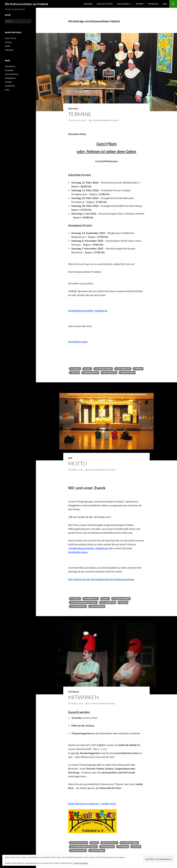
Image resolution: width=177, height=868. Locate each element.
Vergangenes (123, 4)
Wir (70, 458)
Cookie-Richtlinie (81, 863)
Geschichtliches (105, 4)
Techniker (123, 847)
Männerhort (10, 66)
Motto (77, 463)
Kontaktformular (78, 342)
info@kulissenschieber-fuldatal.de (88, 310)
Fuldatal (75, 369)
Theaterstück (109, 373)
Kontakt (140, 4)
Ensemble (88, 4)
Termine (80, 114)
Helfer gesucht (110, 843)
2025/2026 (73, 109)
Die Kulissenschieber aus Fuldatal (26, 4)
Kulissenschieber (103, 369)
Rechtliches (10, 86)
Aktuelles (74, 692)
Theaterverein (127, 373)
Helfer (95, 843)
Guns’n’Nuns (10, 38)
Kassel (88, 369)
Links (165, 4)
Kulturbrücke (123, 369)
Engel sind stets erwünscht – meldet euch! (92, 803)
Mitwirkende (107, 847)
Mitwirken (83, 697)
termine (138, 369)
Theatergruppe (91, 373)
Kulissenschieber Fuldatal (105, 120)
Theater (75, 373)
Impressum (153, 4)
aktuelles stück (79, 843)
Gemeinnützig (91, 599)
